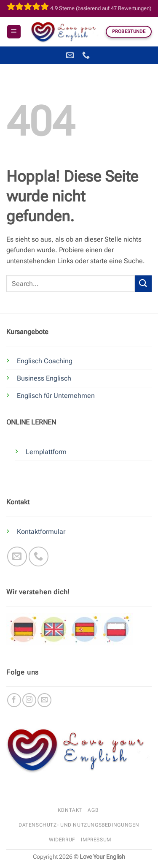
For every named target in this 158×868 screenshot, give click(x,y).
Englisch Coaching (45, 361)
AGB (93, 810)
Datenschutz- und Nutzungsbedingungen (79, 825)
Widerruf (62, 840)
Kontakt (70, 810)
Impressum (96, 840)
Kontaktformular (41, 532)
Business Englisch (44, 378)
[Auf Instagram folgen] (29, 700)
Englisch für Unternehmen (56, 396)
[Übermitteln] (143, 284)
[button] (14, 32)
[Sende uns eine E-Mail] (17, 556)
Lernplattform (46, 452)
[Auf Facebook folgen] (14, 700)
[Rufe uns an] (39, 556)
